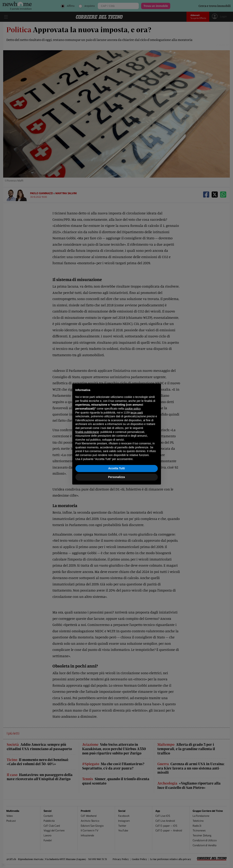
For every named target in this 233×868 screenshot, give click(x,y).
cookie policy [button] (133, 409)
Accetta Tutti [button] (117, 468)
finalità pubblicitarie (87, 432)
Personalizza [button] (116, 477)
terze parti (137, 413)
